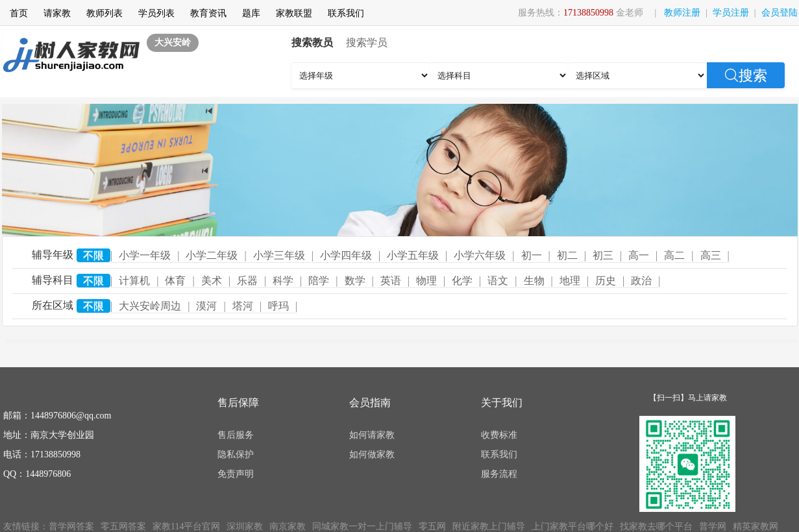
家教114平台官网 (186, 526)
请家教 (57, 13)
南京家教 (288, 526)
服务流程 (499, 474)
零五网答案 (123, 526)
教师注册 (682, 13)
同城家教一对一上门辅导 (362, 526)
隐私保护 (236, 454)
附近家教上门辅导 (489, 526)
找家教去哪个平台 (656, 526)
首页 (19, 13)
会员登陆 (780, 13)
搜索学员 (367, 42)
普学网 (713, 526)
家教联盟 (294, 13)
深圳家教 (245, 526)
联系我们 (346, 13)
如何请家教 (372, 435)
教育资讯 (208, 13)
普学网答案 (71, 526)
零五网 (432, 526)
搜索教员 (312, 42)
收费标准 (499, 435)
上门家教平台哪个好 (572, 526)
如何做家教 (372, 454)
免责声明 (236, 474)
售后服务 (236, 435)
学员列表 (156, 13)
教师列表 (104, 13)
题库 (251, 13)
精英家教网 (756, 526)
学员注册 (731, 13)
